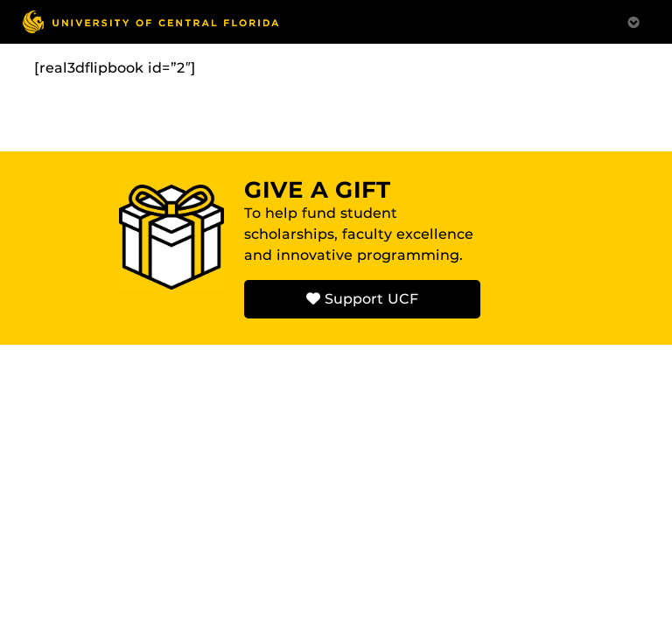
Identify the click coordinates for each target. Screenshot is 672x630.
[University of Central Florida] (150, 21)
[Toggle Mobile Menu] (633, 21)
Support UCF (362, 299)
